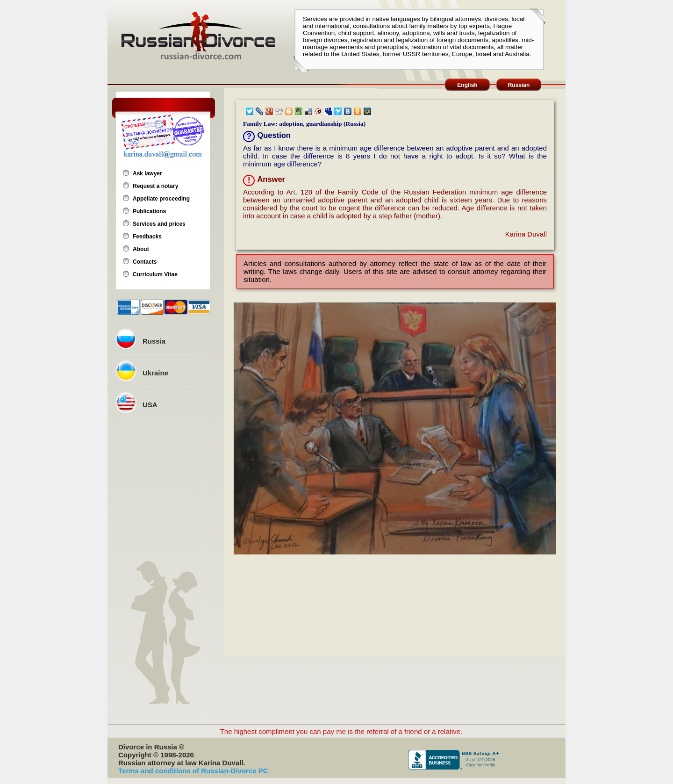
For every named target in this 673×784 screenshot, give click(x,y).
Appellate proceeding (161, 199)
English (467, 85)
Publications (149, 211)
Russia (154, 341)
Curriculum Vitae (155, 274)
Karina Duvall (526, 234)
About (141, 249)
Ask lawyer (147, 173)
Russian (519, 85)
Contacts (145, 262)
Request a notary (155, 186)
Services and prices (159, 224)
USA (150, 405)
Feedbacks (147, 237)
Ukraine (155, 373)
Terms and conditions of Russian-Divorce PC (193, 771)
